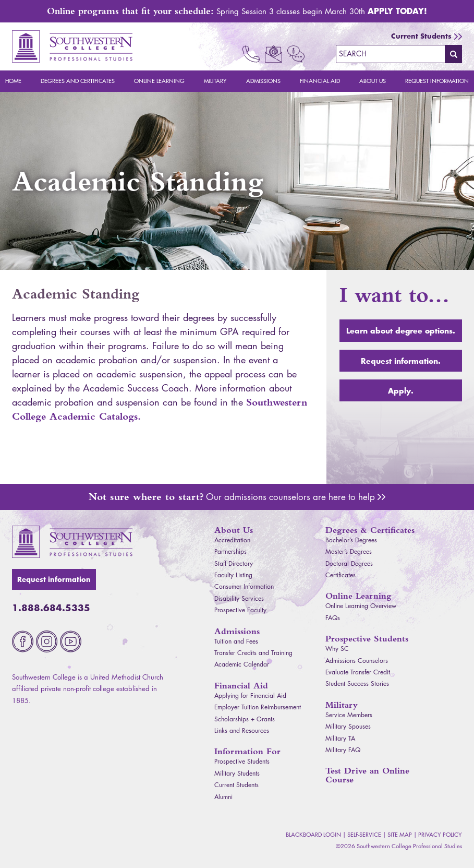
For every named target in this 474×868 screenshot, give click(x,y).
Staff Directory (234, 563)
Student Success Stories (357, 683)
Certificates (341, 575)
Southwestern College (72, 542)
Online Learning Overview (361, 606)
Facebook (23, 641)
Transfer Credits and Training (253, 653)
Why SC (337, 649)
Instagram (47, 641)
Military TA (340, 738)
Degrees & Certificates (370, 530)
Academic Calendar (242, 664)
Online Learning (159, 81)
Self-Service (364, 834)
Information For (247, 751)
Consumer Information (244, 586)
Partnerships (230, 551)
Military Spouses (348, 726)
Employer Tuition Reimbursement (258, 707)
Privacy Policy (440, 834)
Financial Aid (320, 81)
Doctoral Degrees (349, 563)
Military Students (237, 773)
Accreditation (232, 540)
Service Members (349, 715)
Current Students (421, 36)
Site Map (400, 834)
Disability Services (239, 598)
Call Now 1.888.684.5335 (251, 54)
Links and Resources (242, 730)
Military (215, 81)
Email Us (274, 54)
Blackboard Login (313, 834)
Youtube (71, 641)
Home (13, 81)
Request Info (296, 54)
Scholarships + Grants (245, 719)
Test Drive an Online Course (367, 775)
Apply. (401, 390)
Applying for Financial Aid (250, 695)
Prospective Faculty (240, 610)
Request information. (401, 361)
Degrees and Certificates (78, 81)
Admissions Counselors (381, 497)
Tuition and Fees (236, 641)
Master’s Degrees (349, 551)
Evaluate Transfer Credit (358, 672)
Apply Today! (397, 11)
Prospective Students (242, 761)
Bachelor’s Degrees (351, 540)
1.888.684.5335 (51, 608)
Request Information (437, 81)
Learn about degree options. (401, 330)
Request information (54, 579)
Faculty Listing (233, 575)
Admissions (263, 81)
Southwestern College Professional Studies (72, 46)
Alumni (223, 797)
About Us (373, 81)
